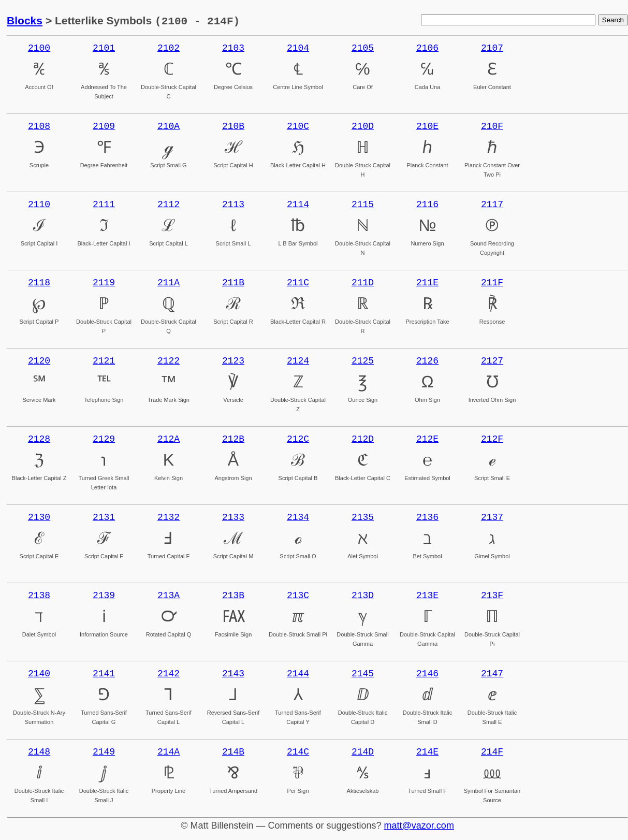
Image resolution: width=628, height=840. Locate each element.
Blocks (25, 21)
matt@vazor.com (419, 825)
